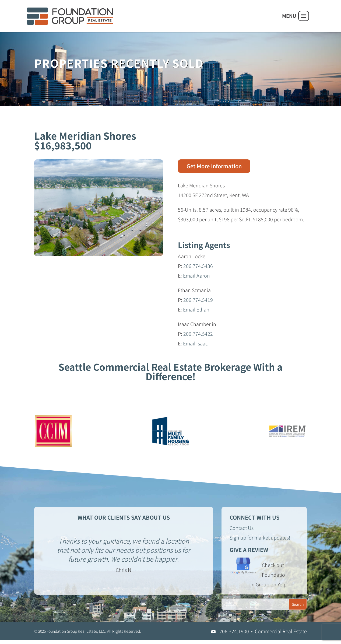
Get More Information (214, 166)
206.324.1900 (234, 631)
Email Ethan (196, 309)
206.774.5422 (198, 334)
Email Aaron (196, 275)
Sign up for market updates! (260, 537)
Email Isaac (195, 343)
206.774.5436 (198, 266)
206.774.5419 (198, 300)
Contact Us (242, 528)
